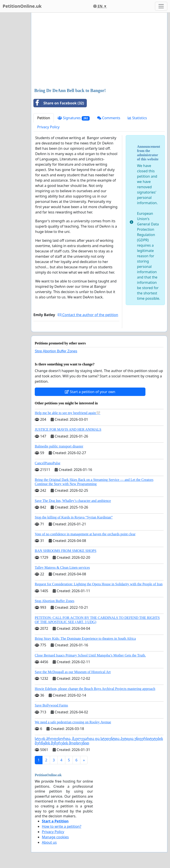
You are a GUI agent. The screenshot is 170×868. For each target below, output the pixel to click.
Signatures (74, 118)
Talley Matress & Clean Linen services (62, 567)
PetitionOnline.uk (22, 6)
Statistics (137, 118)
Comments (109, 118)
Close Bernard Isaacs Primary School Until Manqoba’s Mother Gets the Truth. (90, 655)
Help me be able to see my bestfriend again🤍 (68, 413)
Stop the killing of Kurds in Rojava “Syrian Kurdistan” (74, 517)
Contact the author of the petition (88, 315)
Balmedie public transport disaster (59, 446)
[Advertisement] (99, 51)
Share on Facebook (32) (59, 103)
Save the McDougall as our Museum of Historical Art (73, 672)
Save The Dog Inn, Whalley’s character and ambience (73, 501)
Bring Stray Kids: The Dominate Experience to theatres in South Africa (85, 639)
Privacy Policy (48, 127)
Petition (44, 118)
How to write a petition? (62, 826)
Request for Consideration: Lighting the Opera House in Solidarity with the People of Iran (99, 584)
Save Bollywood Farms (51, 705)
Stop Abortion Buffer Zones (56, 351)
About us (49, 842)
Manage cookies (55, 837)
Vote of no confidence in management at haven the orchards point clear (85, 534)
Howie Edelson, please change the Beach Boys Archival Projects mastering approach (95, 689)
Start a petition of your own (90, 392)
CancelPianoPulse (48, 463)
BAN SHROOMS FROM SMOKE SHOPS (66, 551)
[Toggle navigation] (161, 6)
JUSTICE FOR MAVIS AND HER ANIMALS (68, 429)
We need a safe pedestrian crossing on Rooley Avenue (73, 722)
